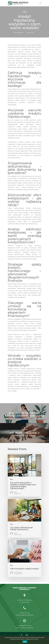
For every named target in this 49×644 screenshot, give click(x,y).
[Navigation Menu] (40, 3)
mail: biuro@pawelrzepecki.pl (24, 615)
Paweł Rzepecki (19, 33)
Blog (24, 12)
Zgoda (25, 642)
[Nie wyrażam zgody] (47, 640)
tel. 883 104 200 (25, 613)
